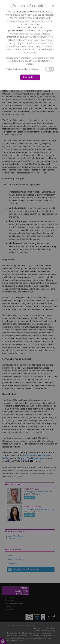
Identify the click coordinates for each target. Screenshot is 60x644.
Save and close (30, 77)
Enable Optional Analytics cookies (22, 69)
